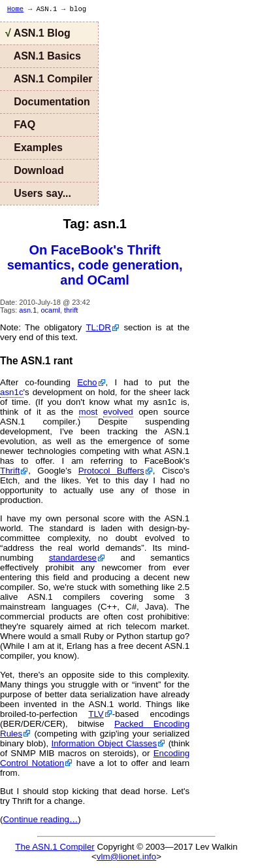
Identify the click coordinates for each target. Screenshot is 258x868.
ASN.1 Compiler (49, 79)
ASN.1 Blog (38, 33)
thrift (71, 310)
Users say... (38, 193)
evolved (118, 412)
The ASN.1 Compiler (55, 847)
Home (16, 9)
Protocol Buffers (111, 471)
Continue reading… (40, 819)
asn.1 (28, 310)
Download (35, 170)
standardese (73, 558)
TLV (96, 714)
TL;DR (98, 327)
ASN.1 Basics (43, 56)
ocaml (50, 310)
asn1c (12, 392)
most (89, 412)
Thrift (10, 471)
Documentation (48, 102)
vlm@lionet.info (126, 857)
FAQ (20, 125)
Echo (87, 382)
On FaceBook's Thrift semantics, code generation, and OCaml (95, 265)
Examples (34, 148)
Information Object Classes (105, 743)
